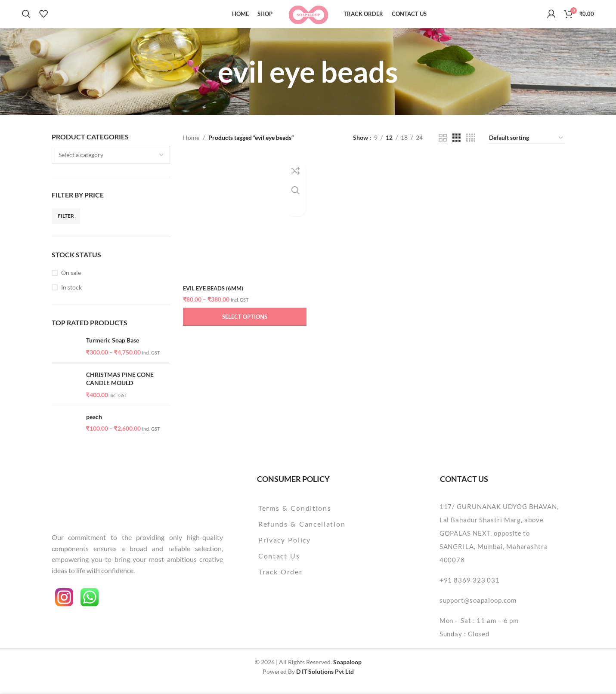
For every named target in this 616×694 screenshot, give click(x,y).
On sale (71, 281)
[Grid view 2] (443, 147)
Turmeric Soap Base (113, 349)
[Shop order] (526, 147)
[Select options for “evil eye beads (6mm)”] (244, 324)
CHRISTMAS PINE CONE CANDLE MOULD (120, 387)
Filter (66, 224)
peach (94, 425)
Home (191, 146)
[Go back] (207, 80)
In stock (71, 296)
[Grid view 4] (471, 147)
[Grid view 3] (457, 147)
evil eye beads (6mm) (215, 295)
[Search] (26, 19)
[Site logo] (308, 17)
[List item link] (324, 517)
